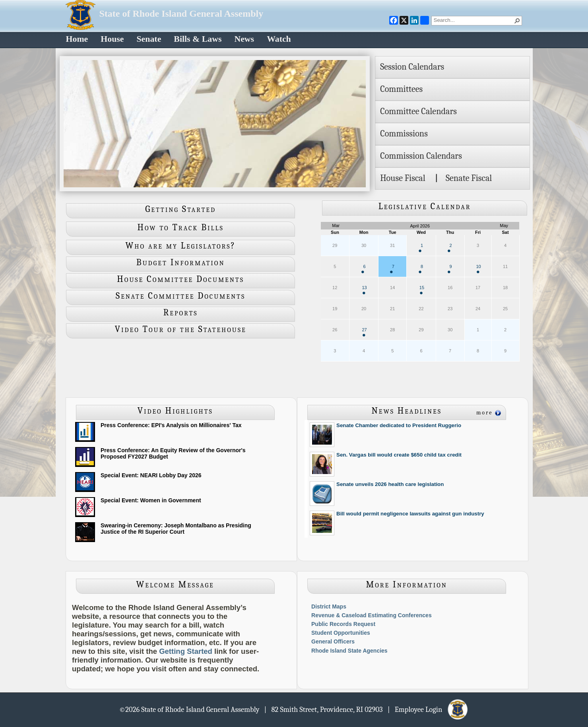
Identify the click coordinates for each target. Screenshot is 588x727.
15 (422, 290)
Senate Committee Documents (180, 296)
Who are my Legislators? (181, 246)
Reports (181, 313)
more (485, 413)
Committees (401, 89)
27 (364, 332)
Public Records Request (343, 624)
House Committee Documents (180, 279)
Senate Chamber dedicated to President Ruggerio (399, 425)
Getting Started (180, 209)
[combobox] (474, 20)
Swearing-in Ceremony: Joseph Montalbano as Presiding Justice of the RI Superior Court (176, 529)
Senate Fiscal (469, 178)
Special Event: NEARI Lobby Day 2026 (151, 475)
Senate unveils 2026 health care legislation (390, 484)
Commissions (404, 134)
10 (478, 269)
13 (364, 290)
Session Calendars (412, 67)
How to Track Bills (181, 227)
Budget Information (181, 262)
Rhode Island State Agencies (349, 651)
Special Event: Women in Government (151, 500)
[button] (517, 21)
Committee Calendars (418, 111)
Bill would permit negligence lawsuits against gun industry (410, 514)
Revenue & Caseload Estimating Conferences (372, 615)
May (504, 225)
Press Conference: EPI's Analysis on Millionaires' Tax (171, 425)
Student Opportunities (341, 633)
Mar (336, 225)
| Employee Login (428, 709)
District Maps (329, 606)
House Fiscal (403, 178)
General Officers (333, 641)
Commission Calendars (421, 156)
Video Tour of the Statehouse (181, 329)
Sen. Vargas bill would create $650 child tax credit (399, 455)
